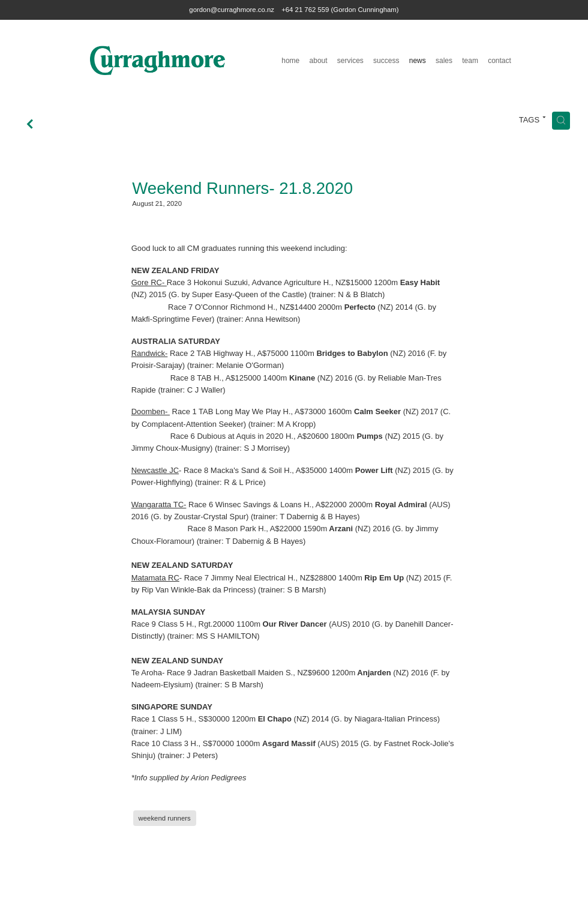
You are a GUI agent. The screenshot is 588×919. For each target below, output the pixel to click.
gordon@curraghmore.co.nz (232, 10)
